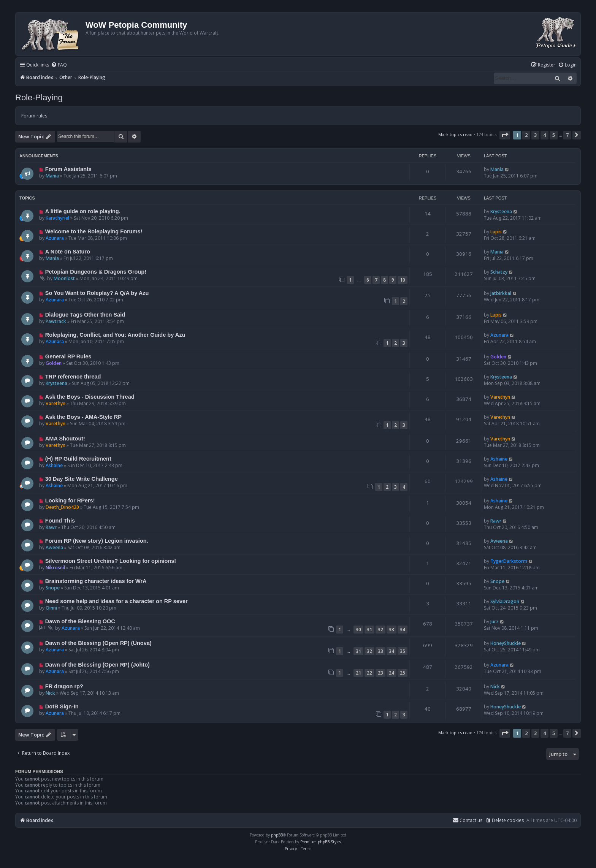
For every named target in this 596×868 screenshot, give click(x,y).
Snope (53, 588)
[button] (505, 135)
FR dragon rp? (64, 686)
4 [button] (544, 135)
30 (358, 630)
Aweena (54, 547)
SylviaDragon (505, 601)
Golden (54, 363)
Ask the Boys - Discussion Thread (90, 397)
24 (392, 673)
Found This (60, 521)
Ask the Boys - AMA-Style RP (83, 417)
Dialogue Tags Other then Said (85, 315)
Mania (52, 176)
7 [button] (567, 135)
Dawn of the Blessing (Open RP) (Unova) (98, 643)
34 (403, 630)
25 (403, 673)
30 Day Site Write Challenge (82, 479)
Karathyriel (57, 218)
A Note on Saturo (68, 252)
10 (403, 280)
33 (392, 630)
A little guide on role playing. (83, 211)
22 (369, 673)
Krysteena (501, 211)
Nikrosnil (55, 568)
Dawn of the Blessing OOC (80, 621)
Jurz (495, 622)
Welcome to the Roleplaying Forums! (94, 231)
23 (380, 673)
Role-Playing (39, 97)
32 (380, 630)
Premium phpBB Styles (321, 842)
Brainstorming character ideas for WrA (96, 581)
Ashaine (54, 465)
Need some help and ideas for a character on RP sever (117, 601)
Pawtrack (56, 321)
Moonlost (64, 278)
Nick (50, 693)
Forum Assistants (68, 169)
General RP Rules (68, 356)
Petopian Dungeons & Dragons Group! (96, 272)
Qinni (51, 608)
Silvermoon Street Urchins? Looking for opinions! (111, 561)
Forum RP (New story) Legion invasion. (97, 541)
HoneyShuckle (506, 643)
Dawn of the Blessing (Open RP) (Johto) (97, 665)
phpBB (277, 835)
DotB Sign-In (62, 706)
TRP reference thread (73, 377)
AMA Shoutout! (65, 439)
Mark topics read (455, 134)
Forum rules (34, 116)
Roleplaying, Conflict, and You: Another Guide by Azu (115, 335)
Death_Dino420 (62, 507)
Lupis (496, 232)
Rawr (51, 527)
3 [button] (535, 135)
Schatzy (499, 272)
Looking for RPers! (70, 501)
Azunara (55, 238)
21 (358, 673)
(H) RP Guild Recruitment (78, 459)
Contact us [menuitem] (468, 820)
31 (369, 630)
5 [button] (554, 135)
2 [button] (526, 135)
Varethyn (55, 403)
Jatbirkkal (501, 293)
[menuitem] (59, 65)
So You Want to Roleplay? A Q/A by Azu (97, 293)
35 (403, 651)
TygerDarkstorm (509, 561)
